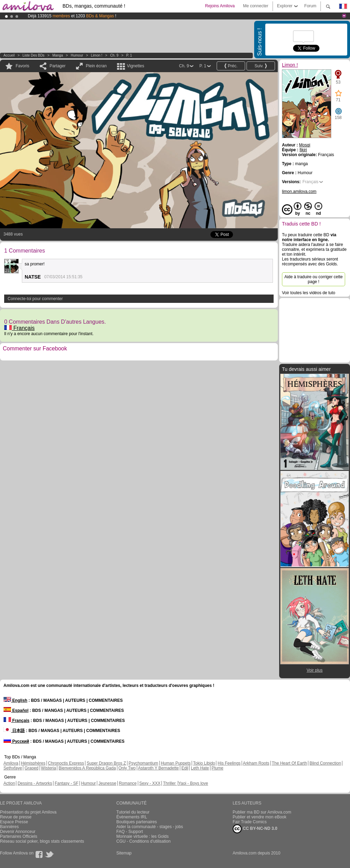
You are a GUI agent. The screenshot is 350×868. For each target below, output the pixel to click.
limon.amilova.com (299, 192)
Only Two (127, 768)
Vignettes (135, 66)
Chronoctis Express (66, 763)
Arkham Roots (256, 763)
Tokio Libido (204, 763)
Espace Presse (14, 822)
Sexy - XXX (150, 783)
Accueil (9, 55)
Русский (16, 741)
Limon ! (97, 55)
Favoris (22, 66)
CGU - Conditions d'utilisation (143, 841)
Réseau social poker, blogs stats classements (42, 841)
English (15, 700)
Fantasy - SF (66, 783)
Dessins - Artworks (35, 783)
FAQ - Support (130, 832)
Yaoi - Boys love (193, 783)
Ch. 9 (114, 55)
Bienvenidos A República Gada (87, 768)
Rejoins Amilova (220, 6)
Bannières (9, 827)
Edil (185, 768)
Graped (32, 768)
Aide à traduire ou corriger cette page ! (314, 279)
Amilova (11, 763)
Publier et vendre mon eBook (260, 817)
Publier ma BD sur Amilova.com (262, 812)
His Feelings (229, 763)
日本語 (14, 731)
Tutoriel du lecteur (133, 812)
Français (19, 328)
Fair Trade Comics (250, 822)
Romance (128, 783)
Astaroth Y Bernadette (158, 768)
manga (58, 55)
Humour (77, 55)
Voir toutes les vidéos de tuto (309, 293)
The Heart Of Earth (289, 763)
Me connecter (256, 6)
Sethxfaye (13, 768)
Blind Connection (325, 763)
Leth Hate (200, 768)
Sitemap (124, 853)
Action (9, 783)
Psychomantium (143, 763)
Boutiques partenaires (137, 822)
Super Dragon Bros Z (106, 763)
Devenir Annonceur (18, 832)
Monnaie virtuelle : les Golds (143, 836)
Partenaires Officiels (19, 836)
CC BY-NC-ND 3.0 (255, 829)
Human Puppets (176, 763)
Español (16, 710)
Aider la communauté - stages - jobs (150, 827)
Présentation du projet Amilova (28, 812)
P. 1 (129, 55)
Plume (217, 768)
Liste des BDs (34, 55)
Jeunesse (107, 783)
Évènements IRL (132, 817)
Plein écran (96, 66)
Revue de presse (16, 817)
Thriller (170, 783)
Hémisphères (33, 763)
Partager (58, 66)
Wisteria (48, 768)
